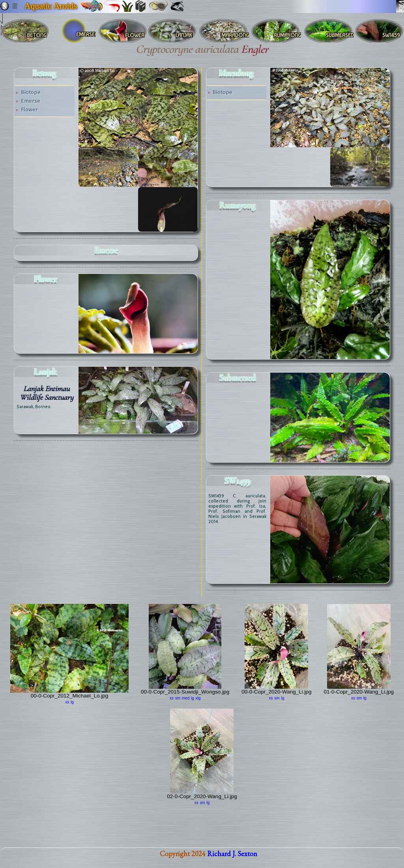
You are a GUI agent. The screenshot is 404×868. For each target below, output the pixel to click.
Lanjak (46, 372)
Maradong (237, 73)
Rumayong (238, 205)
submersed (238, 378)
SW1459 (238, 481)
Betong (45, 73)
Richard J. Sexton (232, 858)
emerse (106, 250)
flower (46, 279)
